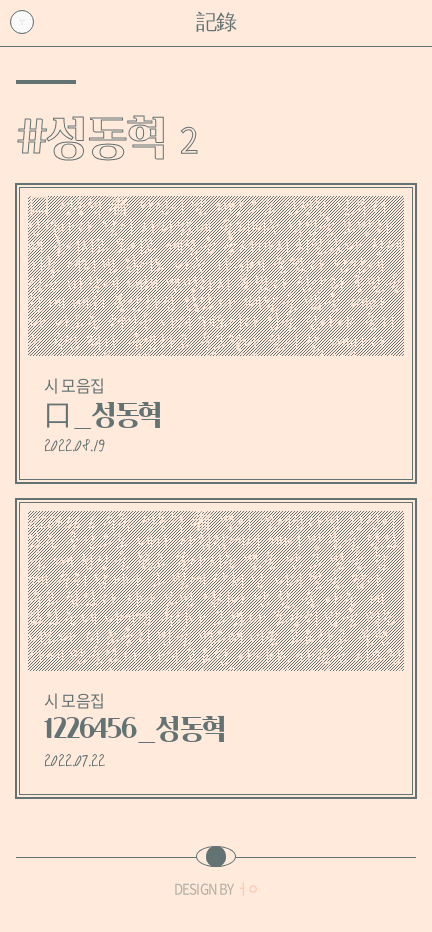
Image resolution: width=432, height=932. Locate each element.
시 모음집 (74, 385)
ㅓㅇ (247, 888)
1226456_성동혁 (135, 729)
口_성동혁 (103, 415)
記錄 (216, 22)
